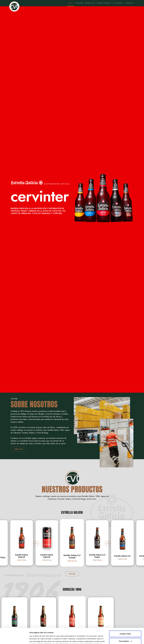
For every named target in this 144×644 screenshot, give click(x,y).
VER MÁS (72, 574)
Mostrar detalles (36, 640)
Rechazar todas (125, 632)
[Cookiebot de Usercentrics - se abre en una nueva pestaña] (15, 640)
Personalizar (125, 625)
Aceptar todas (125, 618)
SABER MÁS (18, 449)
